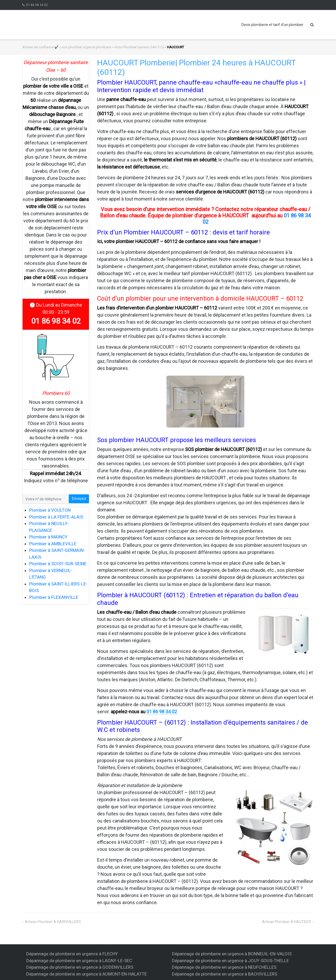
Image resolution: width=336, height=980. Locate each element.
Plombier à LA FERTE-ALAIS (56, 517)
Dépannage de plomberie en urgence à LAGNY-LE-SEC (79, 961)
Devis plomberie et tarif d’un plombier (272, 25)
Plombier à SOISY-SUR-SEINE (58, 564)
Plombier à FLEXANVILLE (54, 597)
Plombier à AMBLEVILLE (53, 544)
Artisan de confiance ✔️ (40, 47)
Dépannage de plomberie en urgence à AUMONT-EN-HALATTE (86, 974)
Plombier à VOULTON (50, 510)
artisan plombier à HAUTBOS (287, 922)
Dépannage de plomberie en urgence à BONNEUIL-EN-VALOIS (232, 954)
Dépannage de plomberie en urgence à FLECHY (72, 954)
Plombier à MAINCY (48, 537)
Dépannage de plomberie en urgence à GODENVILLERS (80, 967)
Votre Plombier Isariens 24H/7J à (139, 47)
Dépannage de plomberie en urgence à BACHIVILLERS (225, 974)
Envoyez (79, 499)
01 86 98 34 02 (37, 5)
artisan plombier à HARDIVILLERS (53, 922)
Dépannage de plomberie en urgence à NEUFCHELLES (224, 967)
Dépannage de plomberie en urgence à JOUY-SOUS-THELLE (230, 961)
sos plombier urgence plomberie (86, 47)
